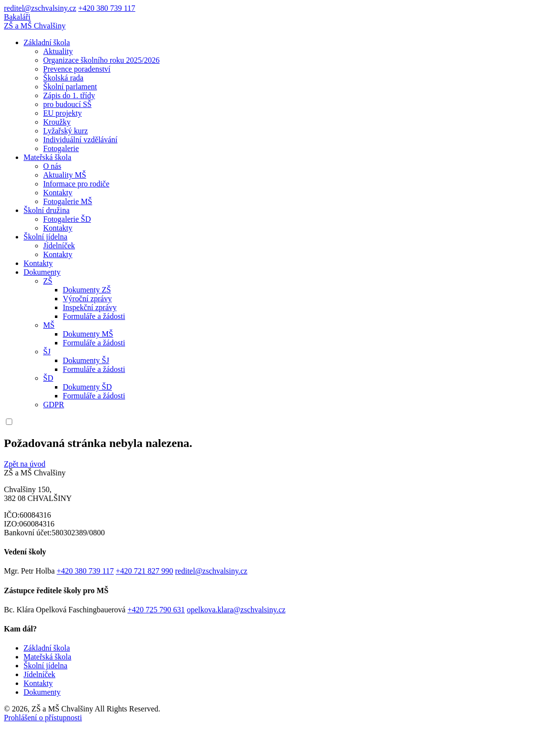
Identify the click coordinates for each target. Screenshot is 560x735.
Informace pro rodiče (76, 184)
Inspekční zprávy (90, 307)
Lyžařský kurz (65, 131)
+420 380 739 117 (106, 8)
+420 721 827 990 (144, 571)
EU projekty (63, 113)
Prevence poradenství (77, 69)
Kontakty (58, 193)
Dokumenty (42, 272)
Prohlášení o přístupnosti (43, 718)
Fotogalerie (61, 148)
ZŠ (48, 281)
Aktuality (58, 51)
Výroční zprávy (87, 299)
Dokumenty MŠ (88, 334)
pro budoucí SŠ (67, 104)
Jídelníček (59, 246)
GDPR (54, 405)
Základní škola (47, 42)
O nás (52, 166)
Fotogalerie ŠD (67, 219)
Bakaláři (17, 17)
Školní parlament (70, 87)
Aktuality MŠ (65, 175)
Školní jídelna (45, 237)
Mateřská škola (47, 157)
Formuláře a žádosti (94, 316)
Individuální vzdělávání (80, 140)
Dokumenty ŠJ (86, 360)
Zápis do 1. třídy (69, 95)
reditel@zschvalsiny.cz (40, 8)
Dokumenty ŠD (87, 387)
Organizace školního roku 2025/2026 (101, 60)
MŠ (49, 325)
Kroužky (57, 122)
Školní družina (47, 210)
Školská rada (63, 78)
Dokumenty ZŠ (87, 290)
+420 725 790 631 (156, 610)
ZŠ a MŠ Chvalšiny (35, 26)
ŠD (48, 378)
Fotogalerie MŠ (68, 201)
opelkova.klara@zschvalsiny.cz (236, 610)
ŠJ (47, 352)
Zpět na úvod (25, 464)
